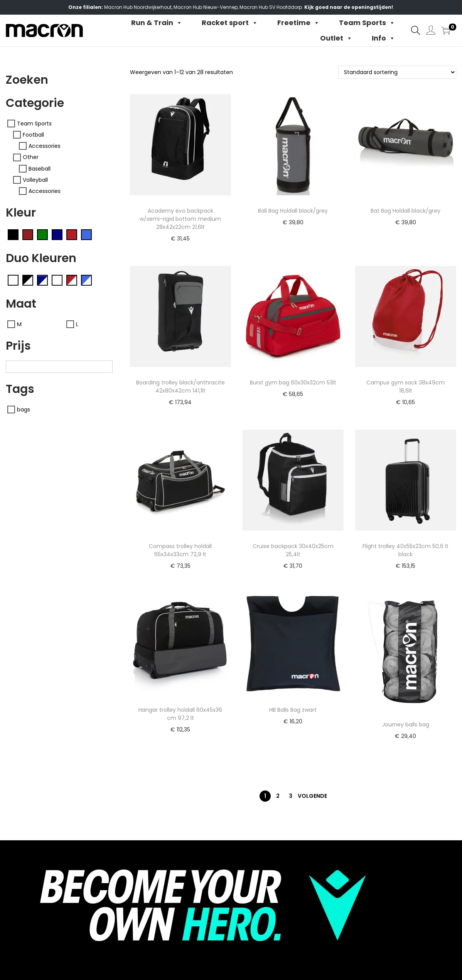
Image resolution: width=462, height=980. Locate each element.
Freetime (298, 23)
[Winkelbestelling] (397, 72)
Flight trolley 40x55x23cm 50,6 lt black (406, 550)
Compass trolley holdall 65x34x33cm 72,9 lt (180, 550)
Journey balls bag (406, 724)
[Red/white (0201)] (72, 280)
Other (31, 157)
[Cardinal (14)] (28, 234)
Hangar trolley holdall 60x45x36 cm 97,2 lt (180, 714)
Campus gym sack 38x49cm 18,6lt (406, 387)
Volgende (312, 796)
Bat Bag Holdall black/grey (406, 211)
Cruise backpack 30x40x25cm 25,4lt (293, 550)
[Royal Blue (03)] (86, 234)
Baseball (40, 169)
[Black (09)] (13, 234)
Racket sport (230, 23)
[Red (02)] (72, 234)
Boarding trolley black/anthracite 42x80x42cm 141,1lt (180, 387)
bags (24, 410)
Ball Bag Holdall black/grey (293, 211)
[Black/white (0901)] (28, 280)
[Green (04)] (42, 234)
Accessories (45, 146)
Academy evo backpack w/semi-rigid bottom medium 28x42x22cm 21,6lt (180, 219)
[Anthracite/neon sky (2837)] (13, 280)
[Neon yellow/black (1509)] (57, 280)
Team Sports (367, 23)
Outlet (336, 38)
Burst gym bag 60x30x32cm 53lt (293, 383)
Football (33, 135)
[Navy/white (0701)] (42, 280)
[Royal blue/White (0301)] (86, 280)
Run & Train (157, 23)
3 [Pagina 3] (291, 796)
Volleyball (35, 180)
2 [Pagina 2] (278, 796)
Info (384, 38)
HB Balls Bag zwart (293, 710)
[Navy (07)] (57, 234)
